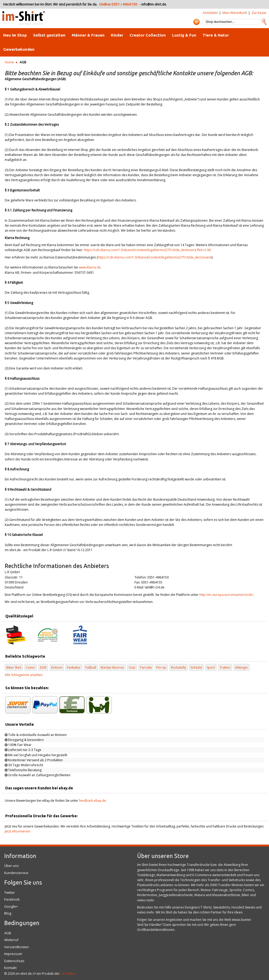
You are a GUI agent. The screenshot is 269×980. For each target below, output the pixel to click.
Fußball (91, 667)
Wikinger (242, 667)
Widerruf (11, 940)
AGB (8, 933)
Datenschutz (14, 961)
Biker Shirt (14, 667)
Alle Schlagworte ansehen (24, 675)
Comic (30, 667)
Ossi (132, 667)
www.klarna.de (90, 267)
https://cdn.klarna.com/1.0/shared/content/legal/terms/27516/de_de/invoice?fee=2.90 (147, 250)
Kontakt (10, 968)
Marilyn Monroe (112, 667)
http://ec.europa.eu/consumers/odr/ (226, 595)
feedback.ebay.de (92, 801)
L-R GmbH (68, 974)
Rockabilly (179, 667)
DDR (43, 667)
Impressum (13, 954)
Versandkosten (17, 947)
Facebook (12, 899)
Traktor (225, 667)
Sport (211, 667)
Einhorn (57, 667)
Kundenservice (16, 873)
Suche (264, 22)
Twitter (10, 892)
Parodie (146, 667)
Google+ (11, 906)
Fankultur (74, 667)
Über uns (12, 866)
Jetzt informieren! (17, 831)
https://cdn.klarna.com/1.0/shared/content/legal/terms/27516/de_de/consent (155, 257)
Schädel (196, 667)
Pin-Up (161, 667)
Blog (8, 913)
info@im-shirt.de (154, 4)
